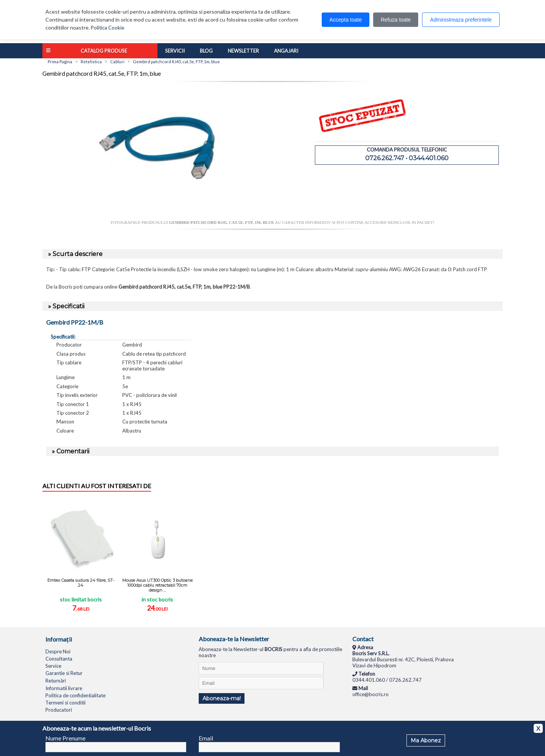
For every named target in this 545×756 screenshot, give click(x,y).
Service (53, 666)
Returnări (56, 681)
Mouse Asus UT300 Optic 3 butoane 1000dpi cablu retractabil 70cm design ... (157, 585)
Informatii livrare (64, 688)
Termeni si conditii (65, 703)
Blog (206, 51)
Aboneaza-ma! (222, 698)
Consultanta (59, 659)
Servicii (175, 51)
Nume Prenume (65, 738)
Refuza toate (396, 20)
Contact (363, 639)
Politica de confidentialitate (76, 695)
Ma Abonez (426, 740)
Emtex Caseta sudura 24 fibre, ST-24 (81, 583)
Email (206, 738)
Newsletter (243, 51)
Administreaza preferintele (461, 20)
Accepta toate (346, 20)
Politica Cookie (107, 28)
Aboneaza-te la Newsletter (234, 639)
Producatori (59, 710)
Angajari (286, 51)
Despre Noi (58, 651)
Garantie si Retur (64, 673)
